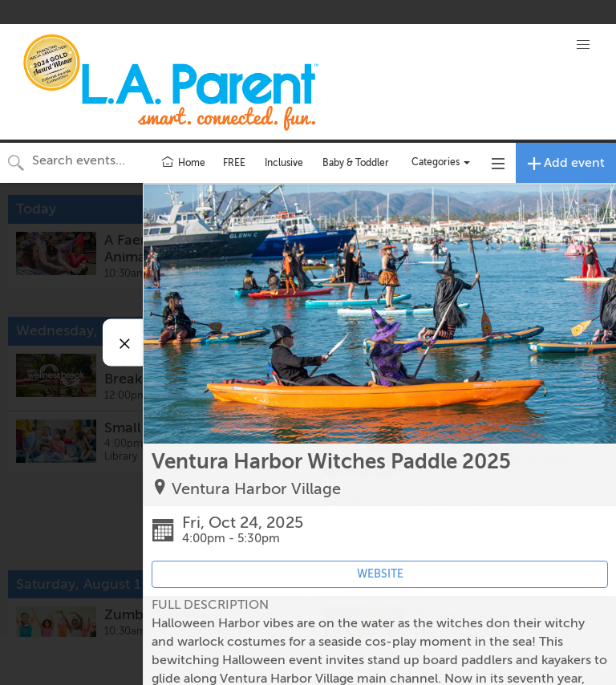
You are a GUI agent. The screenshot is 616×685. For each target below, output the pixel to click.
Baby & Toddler (356, 163)
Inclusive (284, 163)
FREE (234, 163)
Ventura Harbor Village (256, 489)
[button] (583, 45)
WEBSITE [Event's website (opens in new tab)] (380, 574)
